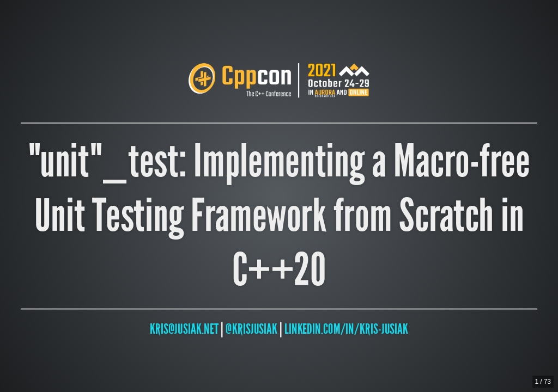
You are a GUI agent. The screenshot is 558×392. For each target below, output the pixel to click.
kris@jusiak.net (184, 329)
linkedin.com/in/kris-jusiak (346, 329)
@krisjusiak (251, 329)
